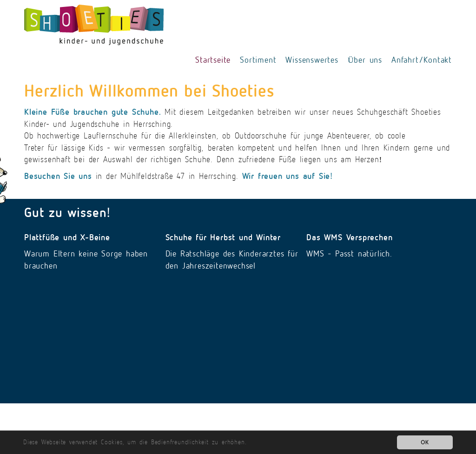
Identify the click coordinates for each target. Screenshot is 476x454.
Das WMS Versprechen (349, 237)
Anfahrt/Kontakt (422, 60)
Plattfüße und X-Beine (67, 237)
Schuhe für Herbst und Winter (223, 237)
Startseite (213, 60)
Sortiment (258, 60)
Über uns (365, 60)
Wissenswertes (312, 60)
